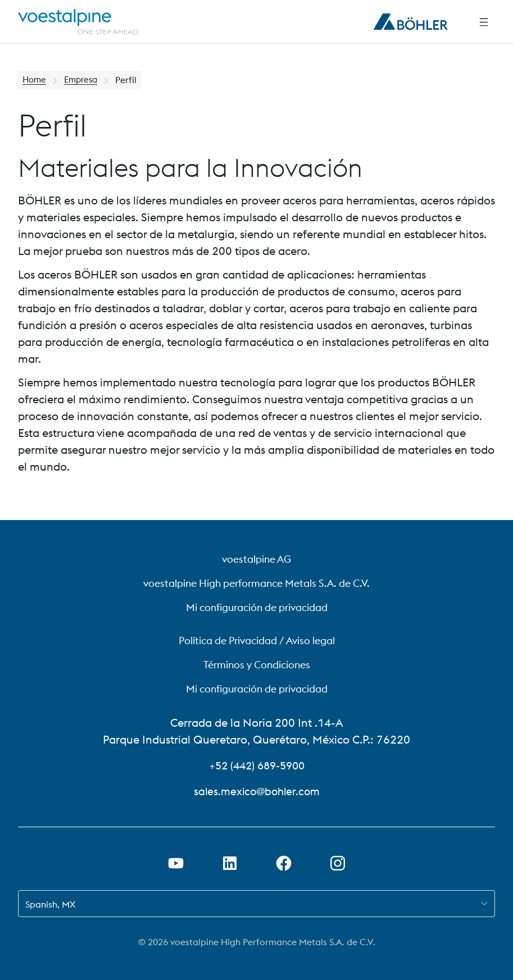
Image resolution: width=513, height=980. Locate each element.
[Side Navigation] (484, 22)
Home (35, 80)
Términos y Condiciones (257, 665)
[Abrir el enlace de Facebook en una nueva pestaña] (284, 863)
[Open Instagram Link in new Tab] (338, 863)
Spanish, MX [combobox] (50, 904)
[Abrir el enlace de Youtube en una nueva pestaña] (176, 863)
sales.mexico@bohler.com (257, 791)
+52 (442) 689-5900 (257, 765)
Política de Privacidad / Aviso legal (257, 641)
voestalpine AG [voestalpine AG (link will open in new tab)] (256, 559)
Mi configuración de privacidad (257, 607)
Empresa (84, 80)
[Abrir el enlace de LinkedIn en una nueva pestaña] (230, 863)
